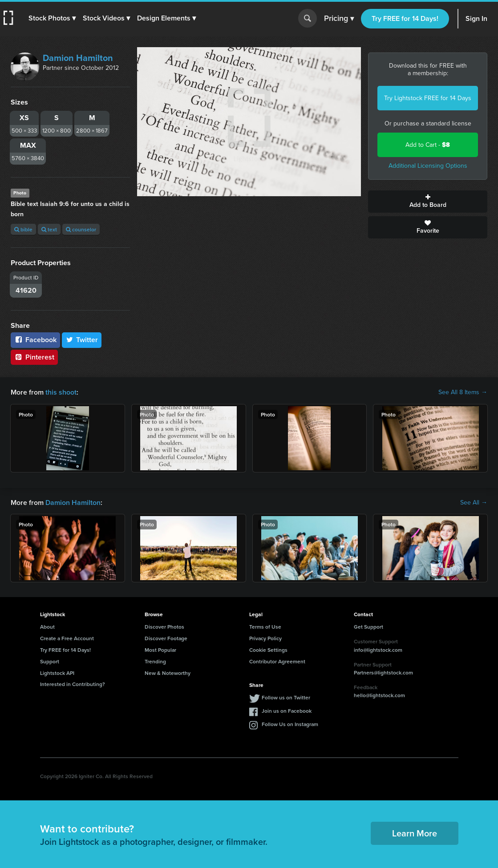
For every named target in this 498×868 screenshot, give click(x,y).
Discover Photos (164, 627)
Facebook (35, 340)
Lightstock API (57, 673)
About (47, 627)
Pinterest (34, 357)
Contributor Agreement (277, 661)
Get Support (368, 627)
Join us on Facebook (287, 711)
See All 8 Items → (463, 392)
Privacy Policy (265, 638)
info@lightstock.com (378, 650)
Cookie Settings (268, 650)
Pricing (339, 19)
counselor (81, 229)
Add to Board (428, 202)
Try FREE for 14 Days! (405, 18)
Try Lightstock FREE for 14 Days (428, 98)
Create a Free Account (67, 638)
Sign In (476, 18)
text (49, 229)
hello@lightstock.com (379, 695)
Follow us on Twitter (286, 697)
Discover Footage (166, 638)
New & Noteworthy (168, 673)
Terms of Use (265, 627)
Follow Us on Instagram (290, 724)
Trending (155, 661)
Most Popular (160, 650)
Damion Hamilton (78, 58)
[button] (52, 18)
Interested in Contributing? (73, 684)
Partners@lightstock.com (383, 672)
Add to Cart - (428, 145)
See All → (474, 503)
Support (50, 661)
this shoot (61, 392)
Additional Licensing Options (428, 166)
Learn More (415, 833)
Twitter (82, 340)
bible (23, 229)
